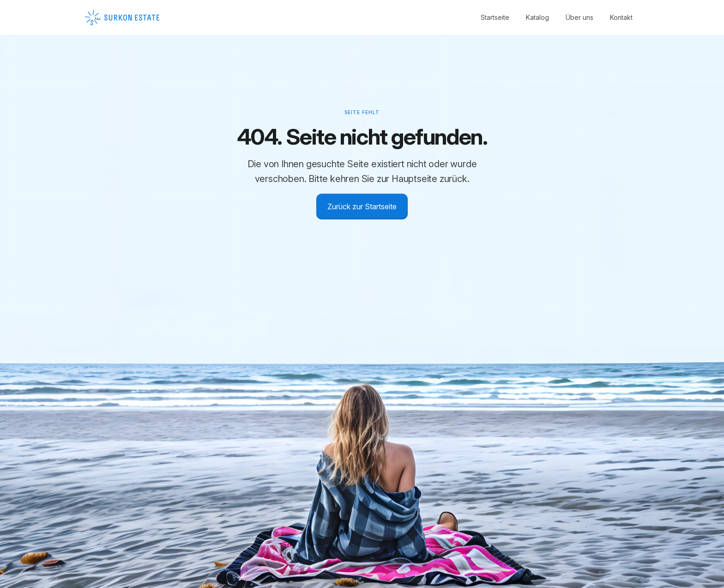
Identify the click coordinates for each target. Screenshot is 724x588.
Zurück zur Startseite (362, 206)
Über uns (579, 17)
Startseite (495, 17)
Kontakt (621, 17)
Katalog (537, 17)
